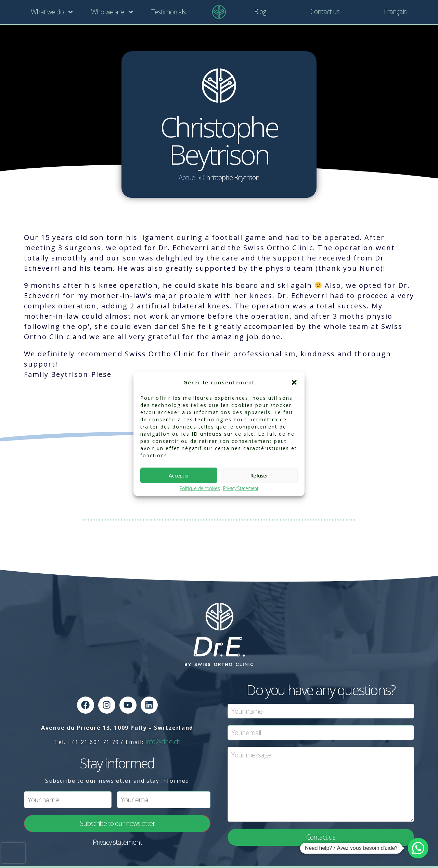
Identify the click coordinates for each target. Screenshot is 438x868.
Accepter (179, 475)
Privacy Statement (241, 489)
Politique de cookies (200, 489)
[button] (294, 382)
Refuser (259, 475)
